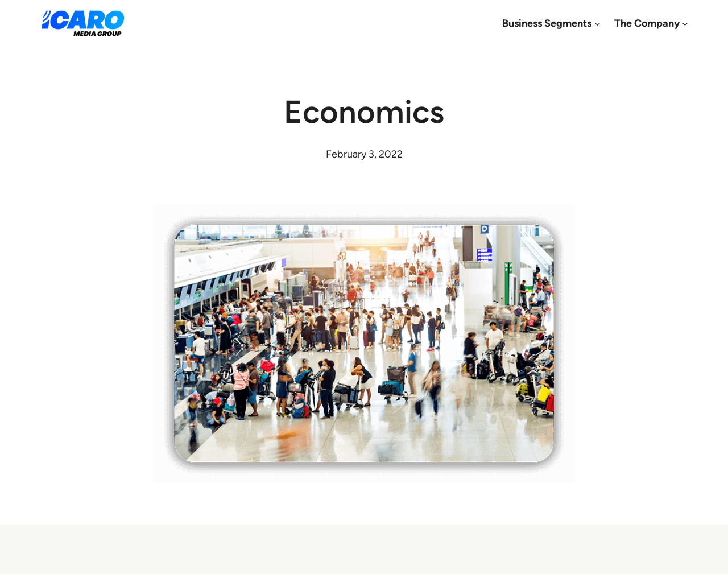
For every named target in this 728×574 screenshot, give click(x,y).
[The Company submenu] (685, 24)
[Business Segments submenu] (597, 24)
